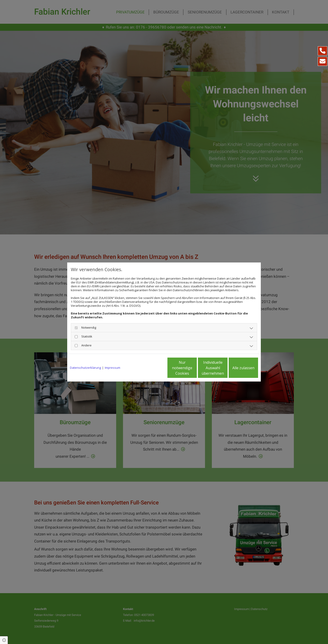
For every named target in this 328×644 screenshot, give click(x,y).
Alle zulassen (237, 368)
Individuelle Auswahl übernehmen (194, 368)
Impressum (113, 368)
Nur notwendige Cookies (150, 368)
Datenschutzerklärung (85, 368)
